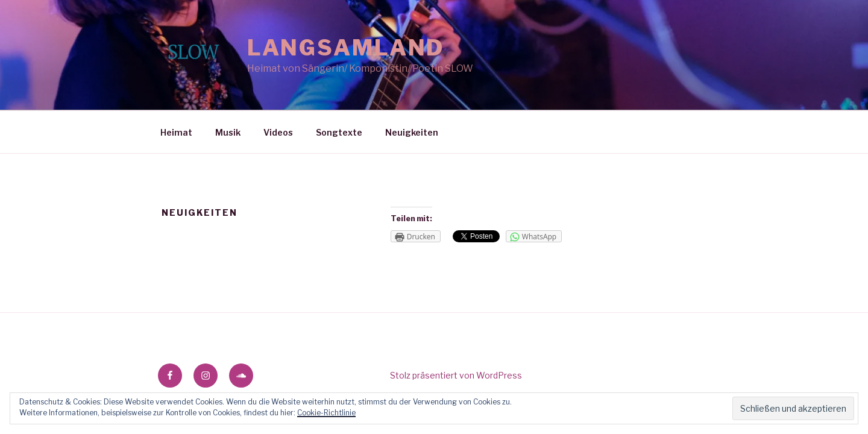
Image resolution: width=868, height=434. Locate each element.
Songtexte (339, 132)
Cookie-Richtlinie (326, 413)
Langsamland (346, 48)
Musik (228, 132)
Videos (278, 132)
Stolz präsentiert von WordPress (456, 375)
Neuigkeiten (412, 132)
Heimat (176, 132)
